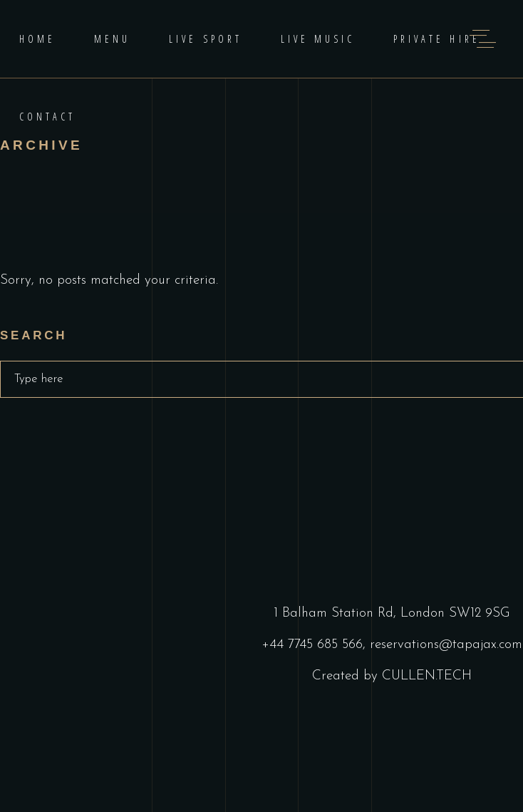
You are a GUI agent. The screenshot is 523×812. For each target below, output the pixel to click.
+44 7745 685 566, (316, 645)
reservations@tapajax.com (446, 645)
